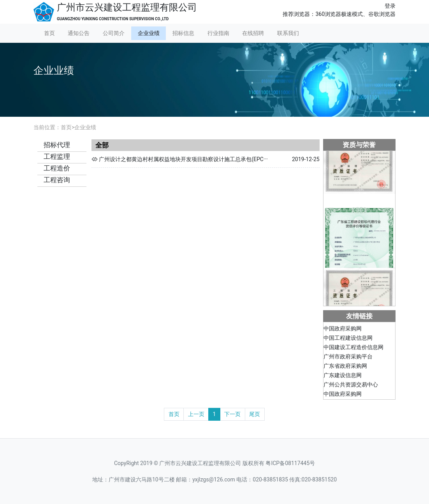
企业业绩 (149, 33)
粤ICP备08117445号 (290, 463)
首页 (49, 33)
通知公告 (79, 33)
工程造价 (57, 168)
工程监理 (57, 156)
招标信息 (183, 33)
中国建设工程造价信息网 (353, 348)
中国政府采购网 (343, 330)
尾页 (255, 414)
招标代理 (57, 145)
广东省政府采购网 (345, 367)
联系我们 (288, 33)
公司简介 (114, 33)
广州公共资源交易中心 (351, 386)
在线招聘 (253, 33)
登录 (390, 6)
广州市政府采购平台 (348, 358)
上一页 (196, 414)
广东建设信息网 (343, 376)
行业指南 (218, 33)
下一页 (232, 414)
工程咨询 (57, 180)
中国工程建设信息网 (348, 339)
